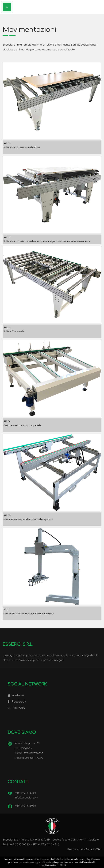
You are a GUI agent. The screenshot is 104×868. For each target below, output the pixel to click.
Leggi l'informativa (48, 865)
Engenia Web (93, 850)
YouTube (18, 695)
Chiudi (63, 865)
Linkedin (19, 708)
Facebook (19, 702)
